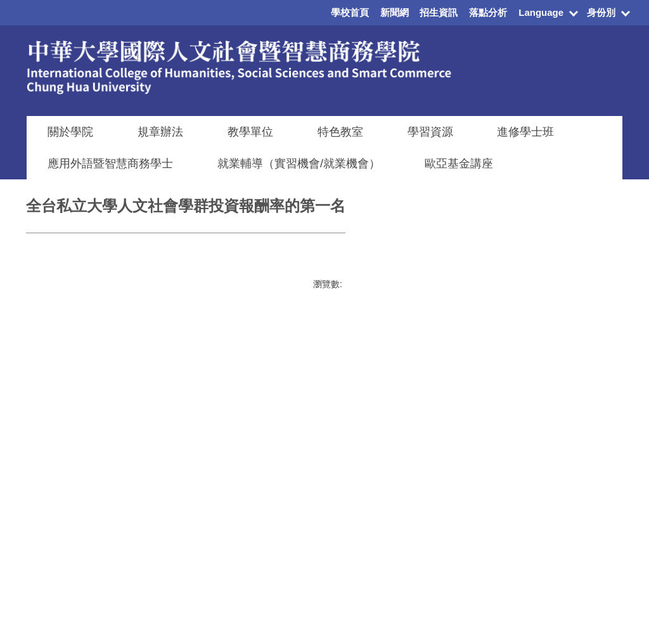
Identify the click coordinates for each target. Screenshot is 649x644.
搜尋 (143, 469)
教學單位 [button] (250, 132)
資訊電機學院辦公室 (464, 525)
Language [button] (541, 12)
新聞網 (395, 12)
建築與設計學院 (455, 472)
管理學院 (442, 453)
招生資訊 (439, 12)
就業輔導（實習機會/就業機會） (299, 164)
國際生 (383, 503)
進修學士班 (525, 132)
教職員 (383, 522)
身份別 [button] (601, 12)
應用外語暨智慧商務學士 (110, 164)
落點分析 (488, 12)
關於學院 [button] (70, 132)
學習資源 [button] (430, 132)
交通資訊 (561, 560)
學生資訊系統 (570, 506)
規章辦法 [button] (160, 132)
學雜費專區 (565, 487)
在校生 (383, 465)
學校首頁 (350, 12)
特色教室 (340, 132)
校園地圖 (561, 579)
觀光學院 (442, 544)
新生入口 (388, 484)
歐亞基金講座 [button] (459, 164)
